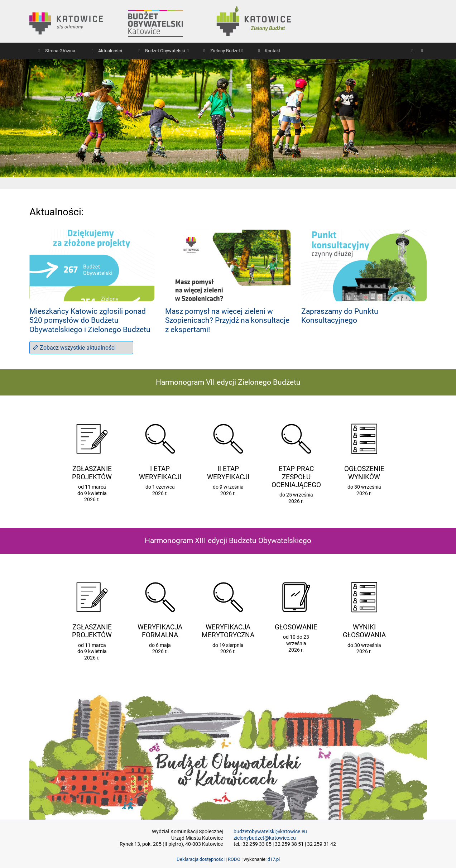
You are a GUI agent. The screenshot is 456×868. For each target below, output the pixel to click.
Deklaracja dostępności (201, 859)
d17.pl (274, 859)
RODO (234, 859)
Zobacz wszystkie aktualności (74, 348)
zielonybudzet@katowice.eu (265, 838)
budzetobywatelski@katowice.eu (270, 832)
